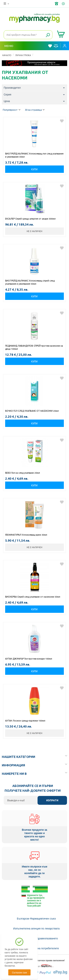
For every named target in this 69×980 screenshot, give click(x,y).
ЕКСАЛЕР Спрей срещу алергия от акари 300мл (30, 219)
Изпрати (52, 800)
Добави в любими (62, 121)
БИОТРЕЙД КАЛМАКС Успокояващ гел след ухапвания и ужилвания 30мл (34, 155)
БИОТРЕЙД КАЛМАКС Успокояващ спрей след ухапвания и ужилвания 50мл (30, 282)
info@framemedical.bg (64, 4)
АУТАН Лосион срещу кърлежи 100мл (25, 721)
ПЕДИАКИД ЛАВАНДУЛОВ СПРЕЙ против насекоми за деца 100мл (34, 347)
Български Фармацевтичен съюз (36, 919)
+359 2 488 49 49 (57, 4)
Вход (65, 46)
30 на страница (35, 110)
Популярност (12, 110)
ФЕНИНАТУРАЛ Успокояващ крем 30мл (26, 535)
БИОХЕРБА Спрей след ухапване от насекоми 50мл (33, 597)
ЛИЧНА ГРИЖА (23, 55)
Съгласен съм (19, 972)
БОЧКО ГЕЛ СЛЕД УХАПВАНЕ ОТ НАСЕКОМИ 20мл (32, 411)
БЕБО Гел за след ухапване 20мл (23, 473)
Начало (7, 55)
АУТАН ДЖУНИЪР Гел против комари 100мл (29, 659)
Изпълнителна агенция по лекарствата (36, 929)
